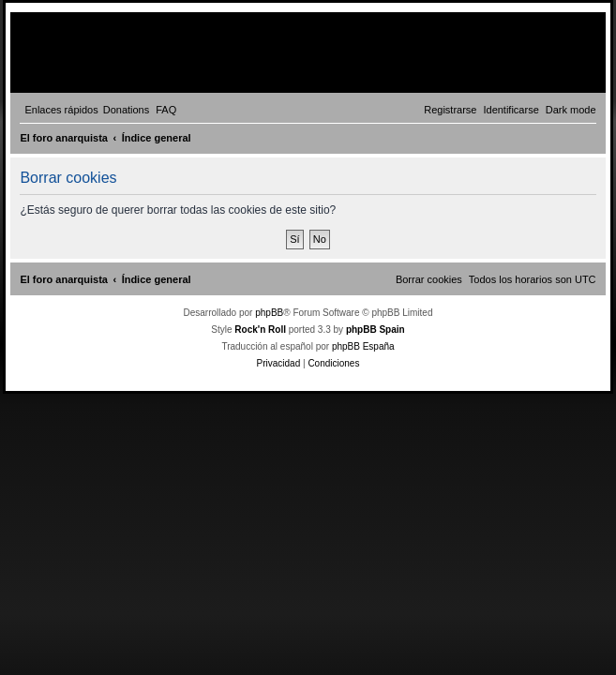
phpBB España (363, 346)
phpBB (269, 313)
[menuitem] (127, 110)
